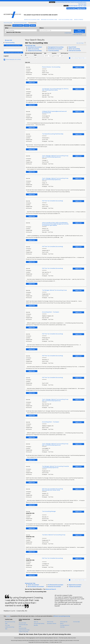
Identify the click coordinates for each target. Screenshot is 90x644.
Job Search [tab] (8, 25)
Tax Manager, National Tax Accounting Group (54, 290)
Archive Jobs (76, 622)
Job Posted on (64, 53)
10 (83, 58)
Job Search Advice (52, 623)
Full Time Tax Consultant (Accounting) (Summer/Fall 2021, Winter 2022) (52, 489)
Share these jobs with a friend (13, 59)
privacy (8, 616)
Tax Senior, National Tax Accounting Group (54, 535)
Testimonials (50, 622)
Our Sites (7, 625)
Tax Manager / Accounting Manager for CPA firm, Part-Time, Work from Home (55, 89)
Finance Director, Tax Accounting (51, 67)
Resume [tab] (33, 25)
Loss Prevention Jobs (24, 630)
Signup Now (81, 8)
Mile (45, 53)
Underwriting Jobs (24, 632)
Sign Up (36, 622)
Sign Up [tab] (26, 25)
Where (42, 28)
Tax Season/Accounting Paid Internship (53, 134)
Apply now (78, 67)
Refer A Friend (79, 20)
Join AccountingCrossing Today (13, 45)
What (7, 28)
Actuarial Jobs (22, 623)
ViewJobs (54, 53)
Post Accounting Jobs (66, 20)
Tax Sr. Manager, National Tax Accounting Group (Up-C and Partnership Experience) (55, 156)
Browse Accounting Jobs (49, 20)
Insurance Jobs (23, 628)
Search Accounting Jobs (32, 20)
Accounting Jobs (8, 23)
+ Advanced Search (77, 34)
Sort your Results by (29, 54)
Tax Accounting (10, 43)
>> (85, 58)
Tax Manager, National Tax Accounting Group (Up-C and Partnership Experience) (56, 467)
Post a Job (71, 8)
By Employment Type (38, 54)
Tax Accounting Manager (49, 511)
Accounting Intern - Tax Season (51, 312)
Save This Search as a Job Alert (13, 52)
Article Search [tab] (18, 25)
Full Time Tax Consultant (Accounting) (52, 201)
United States (68, 33)
